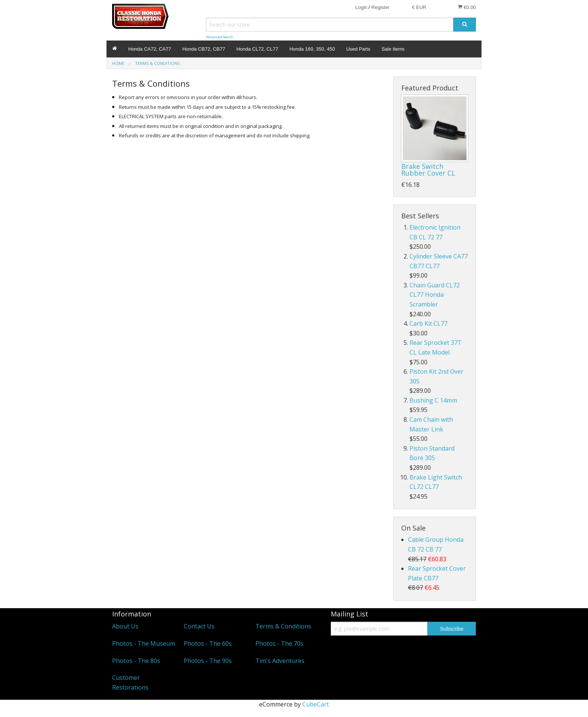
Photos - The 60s (208, 643)
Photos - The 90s (208, 661)
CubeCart (316, 704)
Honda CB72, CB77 (204, 49)
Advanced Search (220, 37)
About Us (125, 626)
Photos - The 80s (136, 661)
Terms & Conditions (283, 626)
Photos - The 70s (279, 643)
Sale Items (393, 49)
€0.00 (467, 7)
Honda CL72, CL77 (257, 49)
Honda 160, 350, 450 (312, 49)
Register (380, 7)
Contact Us (199, 626)
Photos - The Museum (144, 643)
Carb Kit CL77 (428, 323)
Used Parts (358, 49)
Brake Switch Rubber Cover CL (428, 170)
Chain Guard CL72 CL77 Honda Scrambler (435, 295)
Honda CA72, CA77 (150, 49)
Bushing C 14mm (433, 400)
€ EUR (419, 7)
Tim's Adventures (280, 661)
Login (361, 7)
